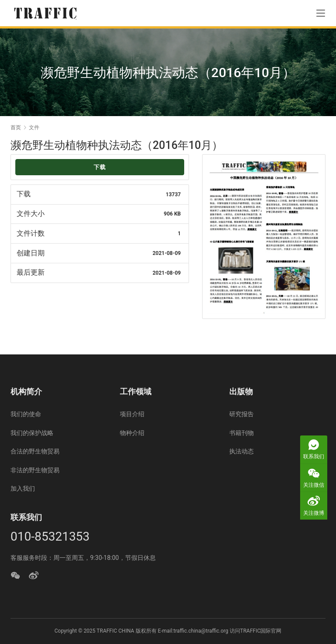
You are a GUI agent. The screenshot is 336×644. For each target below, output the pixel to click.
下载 (100, 167)
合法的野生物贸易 (35, 451)
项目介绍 (132, 414)
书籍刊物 (241, 433)
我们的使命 (26, 414)
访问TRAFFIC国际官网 (256, 631)
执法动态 (241, 451)
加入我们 (23, 488)
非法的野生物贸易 (35, 470)
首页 (16, 127)
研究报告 (241, 414)
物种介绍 (132, 433)
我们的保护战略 (32, 433)
